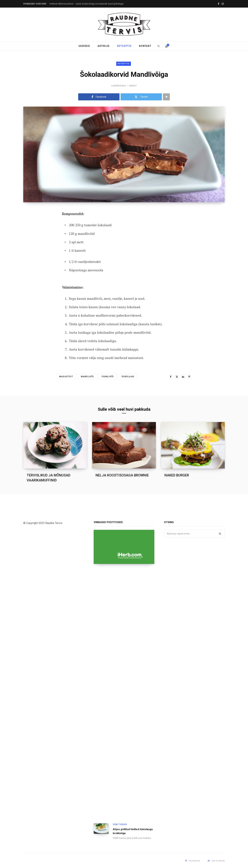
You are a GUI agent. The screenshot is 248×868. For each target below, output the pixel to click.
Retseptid (124, 46)
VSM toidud (120, 824)
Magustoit (66, 377)
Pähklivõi (108, 377)
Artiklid (103, 46)
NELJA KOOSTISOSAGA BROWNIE (122, 475)
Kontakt (145, 46)
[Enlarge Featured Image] (124, 154)
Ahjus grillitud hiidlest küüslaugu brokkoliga (133, 831)
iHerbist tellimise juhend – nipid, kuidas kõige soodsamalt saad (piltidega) (87, 4)
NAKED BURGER (177, 475)
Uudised (84, 46)
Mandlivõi (87, 377)
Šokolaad (128, 377)
